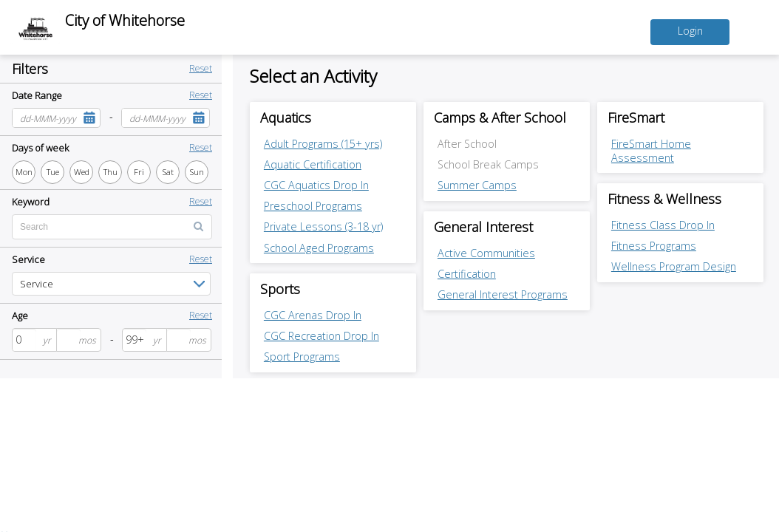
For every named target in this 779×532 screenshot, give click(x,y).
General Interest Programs (503, 294)
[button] (89, 118)
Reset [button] (201, 68)
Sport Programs (302, 357)
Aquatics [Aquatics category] (286, 117)
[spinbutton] (24, 340)
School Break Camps (488, 164)
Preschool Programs (313, 206)
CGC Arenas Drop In (313, 315)
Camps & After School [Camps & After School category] (501, 117)
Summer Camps (477, 185)
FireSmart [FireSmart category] (637, 117)
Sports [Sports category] (280, 290)
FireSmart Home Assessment (651, 151)
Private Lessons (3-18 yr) (323, 226)
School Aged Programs (319, 248)
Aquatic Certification (313, 164)
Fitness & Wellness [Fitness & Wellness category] (665, 199)
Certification (467, 274)
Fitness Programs (654, 246)
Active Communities (486, 253)
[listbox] (111, 284)
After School (467, 144)
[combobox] (45, 118)
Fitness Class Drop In (663, 225)
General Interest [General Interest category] (484, 227)
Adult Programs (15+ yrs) (323, 144)
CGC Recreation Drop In (322, 336)
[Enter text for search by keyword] (112, 227)
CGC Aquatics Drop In (316, 185)
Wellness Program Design (674, 267)
